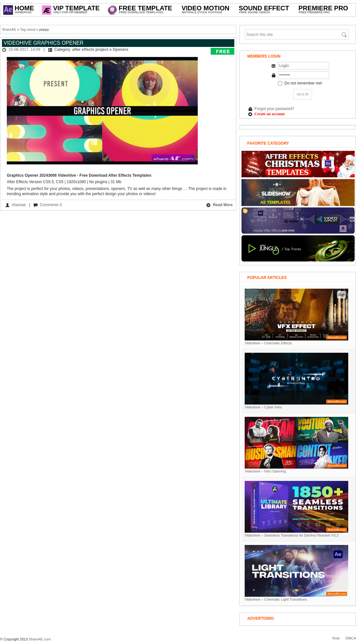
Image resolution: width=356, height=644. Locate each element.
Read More (219, 205)
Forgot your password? (274, 109)
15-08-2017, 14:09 (24, 50)
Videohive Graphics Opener (44, 43)
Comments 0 (51, 205)
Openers (121, 50)
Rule (336, 638)
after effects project (90, 50)
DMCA (351, 638)
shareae (19, 205)
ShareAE (9, 29)
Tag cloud (28, 29)
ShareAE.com (40, 639)
